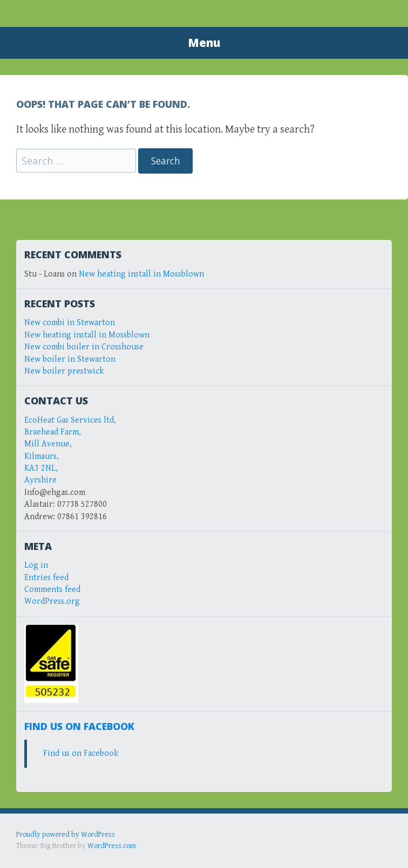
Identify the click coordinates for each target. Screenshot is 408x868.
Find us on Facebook (79, 726)
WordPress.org (52, 601)
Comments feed (52, 590)
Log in (36, 565)
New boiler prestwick (64, 371)
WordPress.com (112, 846)
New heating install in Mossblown (141, 274)
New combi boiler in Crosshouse (84, 347)
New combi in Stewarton (70, 323)
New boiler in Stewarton (70, 359)
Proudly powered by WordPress (66, 835)
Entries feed (46, 578)
